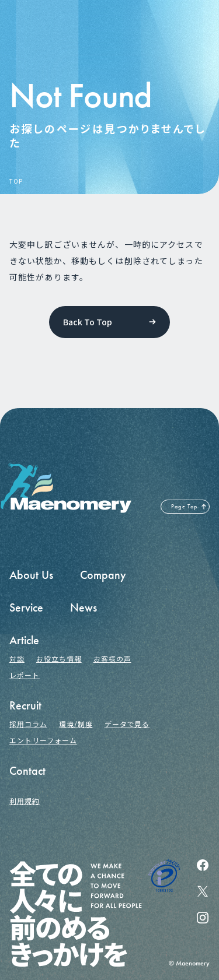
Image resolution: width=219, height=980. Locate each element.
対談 (17, 658)
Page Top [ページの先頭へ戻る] (185, 507)
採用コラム (28, 724)
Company (103, 575)
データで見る (127, 724)
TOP (16, 181)
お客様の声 (112, 658)
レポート (25, 675)
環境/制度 (76, 724)
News (84, 607)
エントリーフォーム (43, 740)
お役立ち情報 (59, 658)
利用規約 (25, 801)
